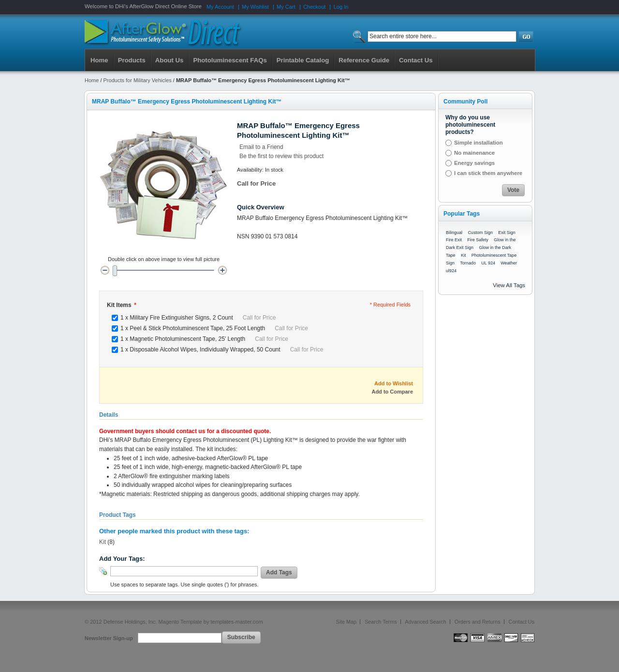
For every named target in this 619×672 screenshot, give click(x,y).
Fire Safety (478, 240)
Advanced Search (426, 622)
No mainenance (474, 153)
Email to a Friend (261, 147)
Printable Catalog (303, 60)
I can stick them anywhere (488, 173)
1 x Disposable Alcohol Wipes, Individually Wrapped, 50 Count (222, 350)
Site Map (346, 622)
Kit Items (121, 305)
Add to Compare (392, 392)
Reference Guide (364, 60)
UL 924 (488, 263)
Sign (450, 263)
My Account (220, 7)
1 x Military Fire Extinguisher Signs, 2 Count (198, 318)
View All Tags (509, 285)
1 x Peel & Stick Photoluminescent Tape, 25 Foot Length (214, 328)
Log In (341, 7)
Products (132, 60)
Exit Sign (507, 233)
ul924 (451, 271)
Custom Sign (480, 233)
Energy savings (474, 163)
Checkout (314, 7)
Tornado (468, 263)
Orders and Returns (478, 622)
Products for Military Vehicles (138, 80)
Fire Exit (454, 240)
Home (99, 60)
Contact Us (522, 622)
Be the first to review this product (281, 156)
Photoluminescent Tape (494, 255)
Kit (103, 542)
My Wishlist (255, 7)
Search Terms (381, 622)
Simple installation (479, 143)
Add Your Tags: (122, 559)
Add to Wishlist (394, 383)
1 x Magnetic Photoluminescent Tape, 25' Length (204, 339)
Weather (509, 263)
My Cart (286, 7)
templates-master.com (236, 622)
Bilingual (454, 233)
